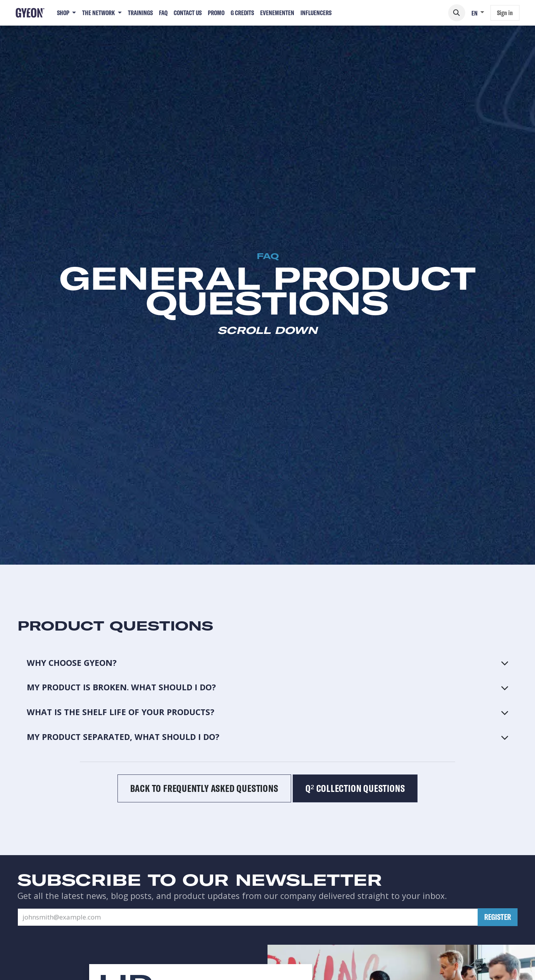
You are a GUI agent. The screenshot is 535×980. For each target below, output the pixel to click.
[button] (457, 13)
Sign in (505, 13)
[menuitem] (66, 13)
